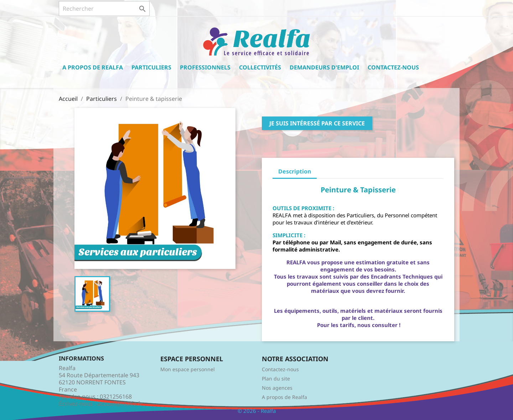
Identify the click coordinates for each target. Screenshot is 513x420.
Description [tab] (295, 171)
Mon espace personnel (188, 369)
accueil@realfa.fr (120, 404)
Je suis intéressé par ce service (317, 123)
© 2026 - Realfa (257, 411)
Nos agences (277, 388)
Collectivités (260, 67)
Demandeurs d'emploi (324, 67)
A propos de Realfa (93, 67)
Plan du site (276, 378)
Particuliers (151, 67)
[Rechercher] (104, 9)
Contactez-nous (393, 67)
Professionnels (205, 67)
